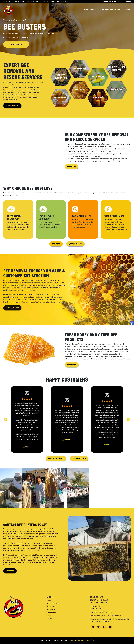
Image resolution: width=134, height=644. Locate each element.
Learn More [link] (73, 373)
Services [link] (93, 9)
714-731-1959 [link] (124, 1)
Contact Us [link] (71, 167)
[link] (132, 323)
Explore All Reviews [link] (56, 458)
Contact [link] (127, 9)
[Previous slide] (6, 419)
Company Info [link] (116, 9)
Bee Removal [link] (51, 606)
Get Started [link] (16, 44)
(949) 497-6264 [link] (109, 1)
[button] (61, 77)
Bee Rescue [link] (51, 609)
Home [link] (86, 9)
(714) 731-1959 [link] (96, 609)
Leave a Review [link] (79, 458)
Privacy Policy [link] (90, 640)
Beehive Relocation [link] (54, 603)
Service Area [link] (51, 612)
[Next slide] (128, 419)
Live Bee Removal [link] (75, 144)
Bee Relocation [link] (74, 149)
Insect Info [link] (103, 9)
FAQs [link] (49, 615)
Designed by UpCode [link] (76, 640)
